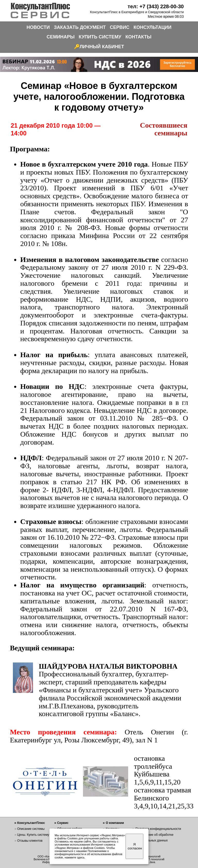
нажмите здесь (75, 857)
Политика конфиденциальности (158, 829)
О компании (115, 823)
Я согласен (135, 846)
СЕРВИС (120, 27)
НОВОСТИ (38, 27)
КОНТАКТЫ (138, 37)
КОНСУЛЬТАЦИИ (152, 27)
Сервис (63, 823)
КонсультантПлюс (31, 823)
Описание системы (31, 829)
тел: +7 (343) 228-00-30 (156, 6)
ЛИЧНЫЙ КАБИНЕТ (102, 47)
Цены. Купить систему (33, 835)
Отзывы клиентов (30, 841)
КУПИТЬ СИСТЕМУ (100, 37)
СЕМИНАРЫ (61, 37)
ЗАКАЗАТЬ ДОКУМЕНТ (80, 27)
